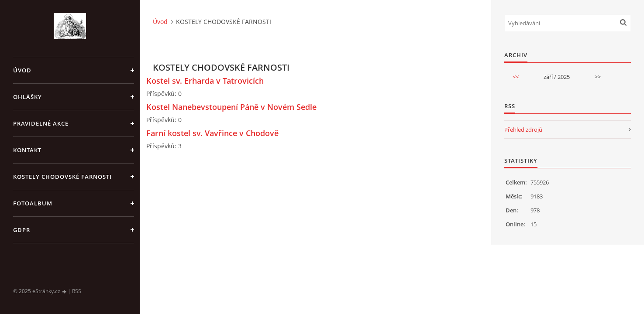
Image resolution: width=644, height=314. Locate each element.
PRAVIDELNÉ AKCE (41, 123)
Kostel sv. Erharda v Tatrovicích (205, 81)
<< (516, 77)
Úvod (22, 70)
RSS (77, 291)
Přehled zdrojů (523, 130)
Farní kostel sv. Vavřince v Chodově (212, 133)
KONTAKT (27, 150)
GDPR (22, 230)
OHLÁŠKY (28, 97)
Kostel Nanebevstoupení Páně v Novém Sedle (231, 107)
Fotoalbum (33, 203)
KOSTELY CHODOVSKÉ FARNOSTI (62, 177)
